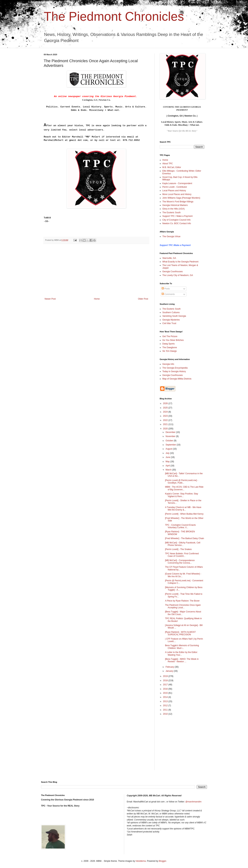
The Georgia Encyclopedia (175, 368)
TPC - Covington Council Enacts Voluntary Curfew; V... (180, 526)
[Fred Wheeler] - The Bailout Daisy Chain (185, 538)
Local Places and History (174, 191)
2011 (166, 710)
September (171, 445)
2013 (166, 701)
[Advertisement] (96, 271)
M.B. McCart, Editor (172, 167)
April (168, 466)
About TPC (168, 164)
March (169, 470)
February (170, 667)
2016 (166, 689)
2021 (166, 424)
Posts (166, 289)
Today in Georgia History (174, 371)
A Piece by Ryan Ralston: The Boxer (182, 601)
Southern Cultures (171, 312)
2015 (166, 693)
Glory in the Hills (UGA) (174, 209)
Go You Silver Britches (173, 340)
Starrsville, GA (169, 258)
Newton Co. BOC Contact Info (177, 223)
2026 (166, 403)
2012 (166, 706)
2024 (166, 412)
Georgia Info (168, 364)
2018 (166, 680)
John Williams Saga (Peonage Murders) (181, 198)
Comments (168, 294)
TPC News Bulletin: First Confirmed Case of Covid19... (182, 555)
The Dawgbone (170, 347)
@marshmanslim (193, 802)
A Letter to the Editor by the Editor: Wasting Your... (181, 654)
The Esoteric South (171, 213)
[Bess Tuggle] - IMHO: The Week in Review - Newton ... (182, 660)
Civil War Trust (169, 323)
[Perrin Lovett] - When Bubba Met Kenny (184, 514)
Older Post (143, 299)
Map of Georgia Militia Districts (177, 379)
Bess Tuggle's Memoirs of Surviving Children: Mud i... (182, 647)
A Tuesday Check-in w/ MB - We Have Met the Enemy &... (183, 509)
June (168, 457)
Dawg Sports (169, 344)
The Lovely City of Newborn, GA (178, 275)
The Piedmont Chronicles (114, 16)
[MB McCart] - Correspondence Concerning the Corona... (180, 562)
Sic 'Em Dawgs (169, 351)
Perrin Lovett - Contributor (175, 187)
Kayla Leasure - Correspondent (177, 183)
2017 (166, 685)
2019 (166, 676)
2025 (166, 408)
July (168, 453)
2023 (166, 416)
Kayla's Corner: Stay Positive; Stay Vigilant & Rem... (182, 495)
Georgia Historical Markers (175, 205)
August (169, 449)
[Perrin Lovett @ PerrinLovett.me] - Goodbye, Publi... (182, 482)
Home (97, 299)
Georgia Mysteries (171, 320)
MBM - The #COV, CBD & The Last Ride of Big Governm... (184, 488)
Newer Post (50, 299)
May (168, 462)
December (171, 432)
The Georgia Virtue (171, 236)
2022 (166, 420)
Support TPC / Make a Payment (177, 216)
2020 (166, 429)
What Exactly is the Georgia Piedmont (180, 262)
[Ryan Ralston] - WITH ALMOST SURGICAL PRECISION (180, 633)
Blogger (162, 861)
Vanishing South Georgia (174, 316)
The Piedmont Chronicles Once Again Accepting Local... (183, 606)
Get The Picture (170, 336)
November (171, 436)
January (170, 671)
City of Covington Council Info (176, 220)
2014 (166, 697)
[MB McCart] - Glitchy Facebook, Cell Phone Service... (183, 544)
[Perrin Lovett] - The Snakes (178, 549)
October (170, 441)
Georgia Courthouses (173, 272)
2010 (166, 714)
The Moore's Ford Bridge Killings (178, 202)
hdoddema (141, 861)
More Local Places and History (177, 194)
